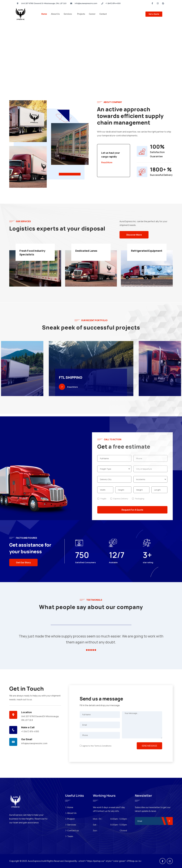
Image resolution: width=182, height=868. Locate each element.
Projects (81, 14)
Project (70, 819)
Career (92, 14)
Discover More (134, 235)
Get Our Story (24, 563)
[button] (68, 14)
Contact (103, 14)
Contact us (72, 831)
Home (44, 14)
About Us (55, 14)
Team (69, 836)
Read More (107, 162)
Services (68, 14)
